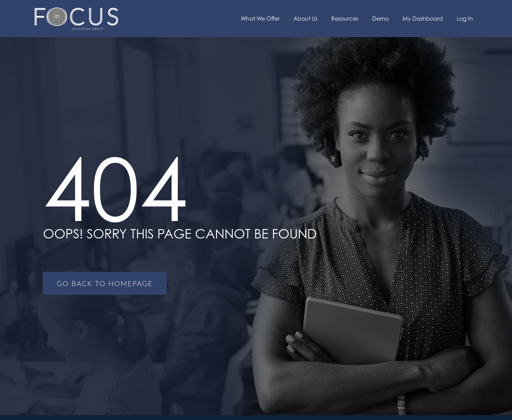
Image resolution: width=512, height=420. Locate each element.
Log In (465, 19)
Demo (380, 19)
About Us (305, 19)
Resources (345, 19)
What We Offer (260, 19)
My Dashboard (423, 19)
